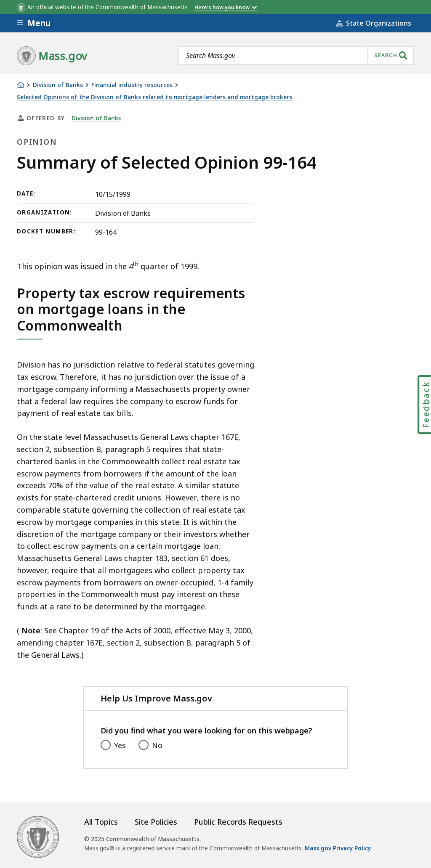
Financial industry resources (132, 85)
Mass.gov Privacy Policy (338, 848)
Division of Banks (58, 85)
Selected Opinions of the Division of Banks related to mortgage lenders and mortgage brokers (154, 97)
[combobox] (296, 56)
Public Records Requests (238, 822)
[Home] (21, 85)
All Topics (101, 822)
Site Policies (156, 822)
